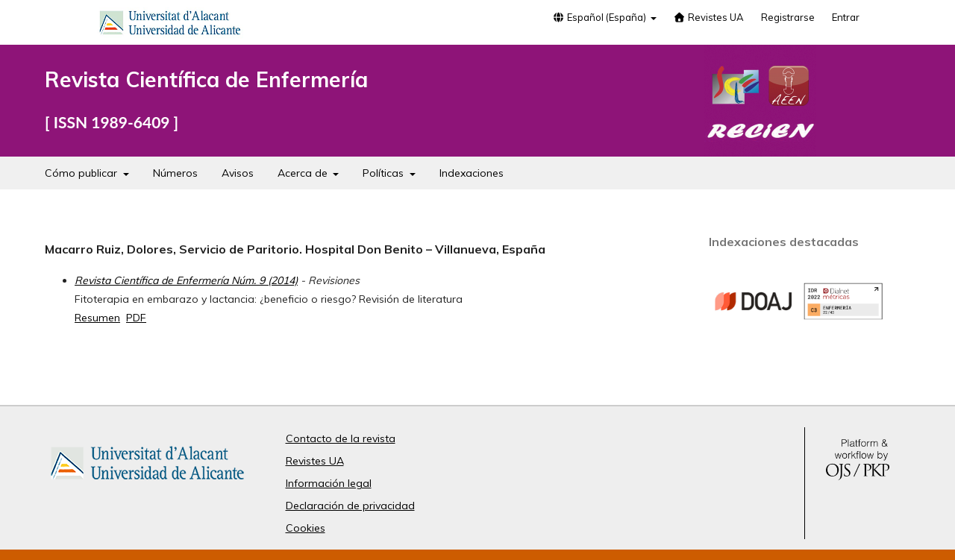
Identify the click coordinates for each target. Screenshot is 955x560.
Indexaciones (472, 173)
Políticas (385, 173)
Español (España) (600, 17)
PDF (136, 318)
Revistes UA (709, 17)
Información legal (329, 483)
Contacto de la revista (341, 438)
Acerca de (304, 173)
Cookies (306, 528)
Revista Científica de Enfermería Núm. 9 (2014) (186, 280)
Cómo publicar (82, 173)
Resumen (97, 318)
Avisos (238, 173)
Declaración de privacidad (350, 506)
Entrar (846, 17)
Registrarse (788, 17)
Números (175, 173)
